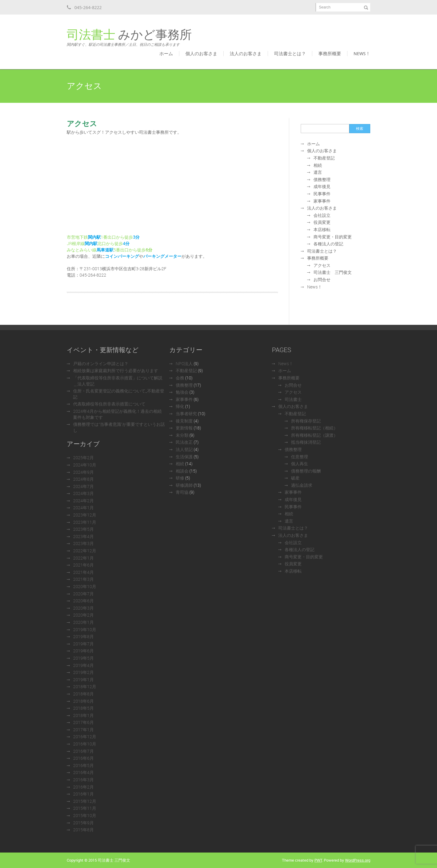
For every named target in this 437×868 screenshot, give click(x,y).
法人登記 (184, 449)
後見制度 (184, 421)
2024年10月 (85, 465)
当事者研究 (186, 414)
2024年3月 (83, 493)
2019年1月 (83, 680)
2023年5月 (83, 529)
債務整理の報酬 (306, 471)
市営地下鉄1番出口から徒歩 (103, 237)
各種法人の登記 (328, 244)
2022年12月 (85, 551)
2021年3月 (83, 579)
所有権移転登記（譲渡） (314, 435)
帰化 (180, 406)
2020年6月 (83, 601)
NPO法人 (184, 363)
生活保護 (184, 457)
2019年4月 (83, 665)
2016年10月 (85, 744)
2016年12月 (85, 737)
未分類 (182, 435)
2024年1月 (83, 508)
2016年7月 (83, 751)
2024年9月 (83, 472)
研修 (180, 478)
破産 (295, 478)
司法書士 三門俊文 (333, 272)
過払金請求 (302, 485)
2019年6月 (83, 651)
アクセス (322, 265)
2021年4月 (83, 572)
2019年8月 (83, 636)
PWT (318, 860)
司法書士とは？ (290, 53)
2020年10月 (85, 586)
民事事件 (322, 194)
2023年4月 (83, 536)
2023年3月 (83, 543)
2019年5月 (83, 658)
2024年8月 (83, 479)
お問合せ (322, 279)
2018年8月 (83, 694)
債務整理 (322, 179)
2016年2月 (83, 787)
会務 (180, 378)
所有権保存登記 (306, 421)
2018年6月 (83, 701)
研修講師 (184, 485)
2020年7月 (83, 594)
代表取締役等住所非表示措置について (109, 404)
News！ (362, 53)
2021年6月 (83, 565)
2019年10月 (85, 629)
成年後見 (322, 186)
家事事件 (322, 201)
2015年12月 (85, 801)
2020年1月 (83, 622)
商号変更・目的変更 (333, 237)
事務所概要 (330, 53)
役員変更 (322, 222)
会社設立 (322, 215)
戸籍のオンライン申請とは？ (101, 363)
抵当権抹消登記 (306, 442)
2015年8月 (83, 830)
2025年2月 (83, 458)
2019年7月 (83, 644)
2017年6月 (83, 722)
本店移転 (322, 229)
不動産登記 (324, 158)
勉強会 (182, 392)
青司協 (182, 492)
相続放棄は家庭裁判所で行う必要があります (116, 370)
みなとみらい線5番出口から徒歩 (106, 250)
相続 (318, 165)
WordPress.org (358, 860)
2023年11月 (85, 522)
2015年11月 (85, 808)
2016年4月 (83, 772)
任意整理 (300, 457)
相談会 (182, 471)
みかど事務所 (129, 38)
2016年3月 (83, 780)
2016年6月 (83, 758)
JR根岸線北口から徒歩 (95, 243)
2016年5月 (83, 765)
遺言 (318, 172)
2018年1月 (83, 715)
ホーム (166, 53)
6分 (149, 250)
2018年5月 (83, 708)
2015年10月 (85, 815)
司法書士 (293, 399)
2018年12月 (85, 686)
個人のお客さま (201, 53)
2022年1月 (83, 558)
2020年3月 (83, 608)
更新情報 (184, 428)
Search (325, 7)
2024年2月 (83, 501)
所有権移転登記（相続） (314, 428)
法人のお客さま (246, 53)
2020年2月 (83, 615)
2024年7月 (83, 486)
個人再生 (300, 464)
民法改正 (184, 442)
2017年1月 (83, 730)
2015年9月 (83, 823)
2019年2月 (83, 672)
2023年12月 (85, 515)
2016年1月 (83, 794)
